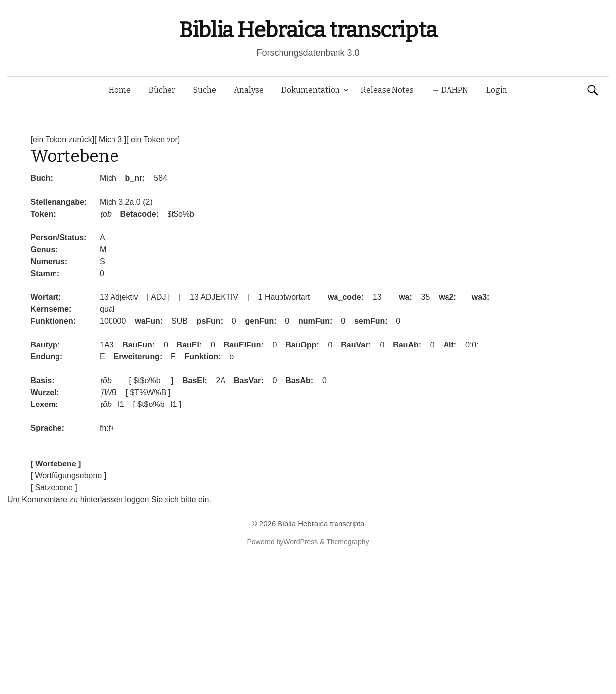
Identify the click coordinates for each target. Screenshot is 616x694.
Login (497, 90)
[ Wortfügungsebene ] (69, 476)
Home (120, 90)
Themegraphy (347, 542)
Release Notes (387, 90)
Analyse (249, 90)
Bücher (162, 90)
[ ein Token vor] (153, 140)
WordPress (301, 542)
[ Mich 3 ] (110, 140)
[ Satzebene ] (54, 488)
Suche (205, 90)
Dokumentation (311, 90)
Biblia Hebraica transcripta (308, 30)
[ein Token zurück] (63, 140)
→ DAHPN (450, 90)
